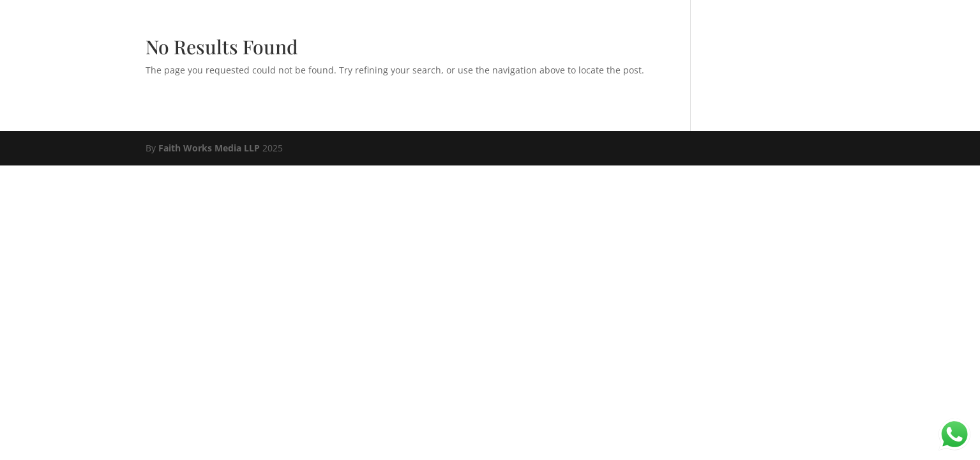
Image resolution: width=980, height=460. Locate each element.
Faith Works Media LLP (209, 148)
